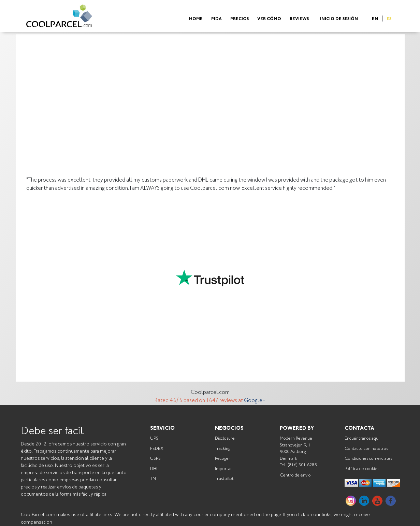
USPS (155, 459)
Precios (240, 19)
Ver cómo (269, 19)
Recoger (223, 459)
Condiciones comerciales (368, 459)
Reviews (299, 19)
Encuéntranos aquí (362, 438)
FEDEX (157, 449)
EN (375, 19)
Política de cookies (362, 469)
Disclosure (225, 438)
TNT (154, 479)
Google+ (255, 401)
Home (196, 19)
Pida (216, 19)
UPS (154, 438)
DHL (154, 469)
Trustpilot (224, 479)
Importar (223, 469)
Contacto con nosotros (366, 449)
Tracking (223, 449)
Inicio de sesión (339, 19)
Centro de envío (295, 475)
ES (389, 19)
